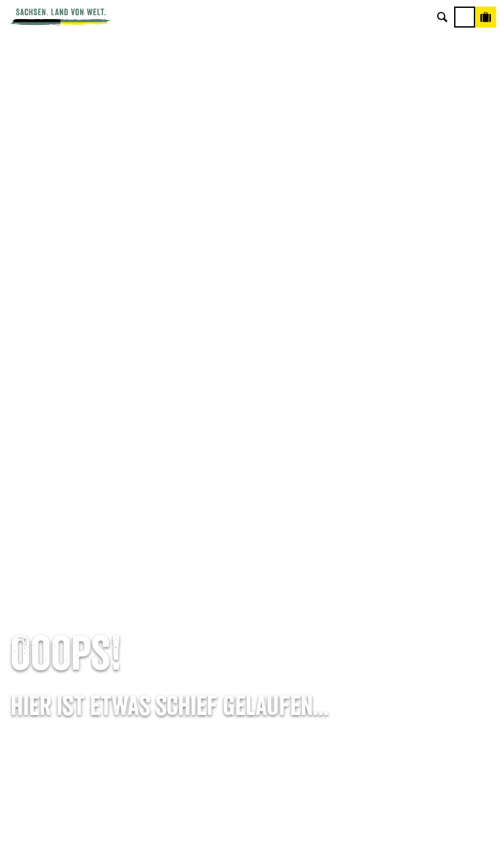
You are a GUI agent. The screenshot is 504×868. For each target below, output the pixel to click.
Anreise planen (252, 548)
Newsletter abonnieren (252, 569)
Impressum (420, 590)
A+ (265, 844)
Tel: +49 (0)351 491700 (84, 548)
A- (228, 844)
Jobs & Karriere (420, 569)
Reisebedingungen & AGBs (420, 651)
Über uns (420, 548)
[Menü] (465, 17)
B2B (252, 610)
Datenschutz (420, 610)
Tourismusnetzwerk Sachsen (420, 630)
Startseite (29, 492)
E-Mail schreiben (84, 569)
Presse (252, 590)
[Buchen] (486, 17)
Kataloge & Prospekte (252, 630)
